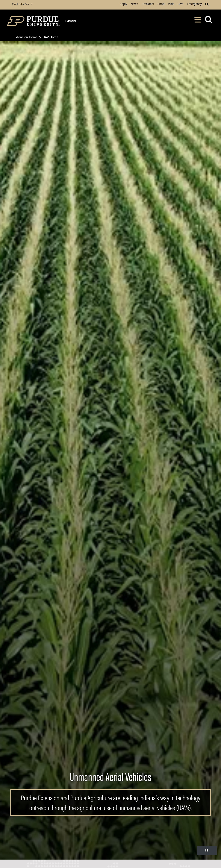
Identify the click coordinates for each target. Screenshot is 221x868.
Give (180, 4)
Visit (171, 4)
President (148, 4)
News (134, 4)
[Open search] (209, 21)
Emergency (194, 4)
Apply (123, 4)
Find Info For (21, 5)
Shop (161, 4)
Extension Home (26, 37)
